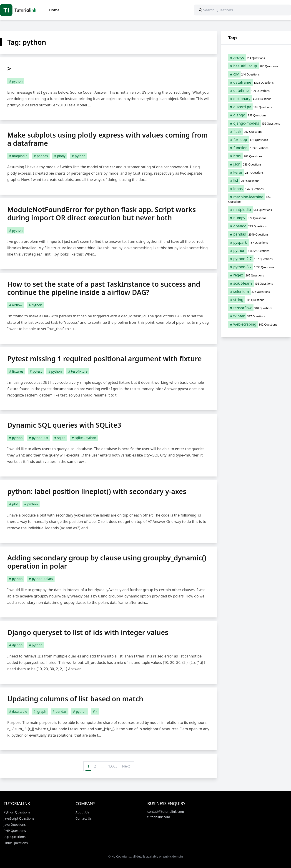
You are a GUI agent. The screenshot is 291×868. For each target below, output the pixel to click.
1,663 (113, 766)
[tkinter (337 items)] (256, 316)
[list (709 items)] (256, 181)
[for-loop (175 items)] (256, 140)
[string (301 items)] (256, 300)
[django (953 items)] (256, 115)
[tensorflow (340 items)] (256, 308)
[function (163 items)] (256, 148)
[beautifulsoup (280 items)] (256, 66)
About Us (82, 812)
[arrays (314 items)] (256, 58)
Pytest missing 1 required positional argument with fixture (104, 359)
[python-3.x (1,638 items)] (256, 267)
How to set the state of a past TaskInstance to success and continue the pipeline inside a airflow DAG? (104, 288)
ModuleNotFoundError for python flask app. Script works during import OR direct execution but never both (102, 214)
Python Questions (17, 812)
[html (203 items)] (256, 156)
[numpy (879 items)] (256, 218)
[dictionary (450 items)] (256, 99)
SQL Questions (15, 837)
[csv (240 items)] (256, 74)
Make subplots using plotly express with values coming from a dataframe (108, 139)
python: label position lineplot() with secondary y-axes (97, 491)
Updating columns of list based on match (75, 699)
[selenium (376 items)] (256, 291)
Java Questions (15, 824)
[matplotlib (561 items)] (256, 210)
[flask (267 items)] (256, 131)
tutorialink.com (159, 817)
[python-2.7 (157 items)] (256, 259)
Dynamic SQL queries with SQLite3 (64, 425)
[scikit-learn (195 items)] (256, 283)
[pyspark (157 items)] (256, 242)
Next (126, 766)
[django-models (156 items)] (256, 123)
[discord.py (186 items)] (256, 107)
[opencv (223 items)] (256, 226)
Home (54, 10)
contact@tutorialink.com (166, 812)
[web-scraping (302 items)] (256, 324)
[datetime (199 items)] (256, 90)
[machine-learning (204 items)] (256, 199)
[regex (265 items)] (256, 275)
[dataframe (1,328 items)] (256, 82)
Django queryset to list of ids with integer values (88, 632)
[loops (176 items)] (256, 189)
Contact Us (84, 818)
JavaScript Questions (19, 818)
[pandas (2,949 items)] (256, 234)
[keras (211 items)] (256, 172)
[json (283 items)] (256, 164)
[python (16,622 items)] (256, 251)
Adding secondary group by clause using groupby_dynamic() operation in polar (107, 562)
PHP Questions (15, 831)
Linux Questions (16, 843)
